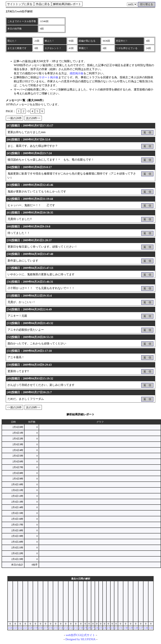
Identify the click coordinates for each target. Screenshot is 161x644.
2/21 (25, 628)
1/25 (151, 628)
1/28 (136, 628)
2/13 (66, 628)
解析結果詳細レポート (67, 4)
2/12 (71, 628)
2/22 (20, 628)
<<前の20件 (14, 118)
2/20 (30, 628)
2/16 (51, 628)
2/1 (116, 628)
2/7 (93, 628)
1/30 (126, 628)
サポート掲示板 (49, 77)
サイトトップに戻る (20, 4)
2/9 (85, 628)
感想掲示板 (77, 73)
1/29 (131, 628)
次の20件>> (33, 118)
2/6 (97, 628)
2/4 (105, 628)
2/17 (46, 628)
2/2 (112, 628)
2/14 (61, 628)
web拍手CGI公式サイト (81, 635)
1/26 (146, 628)
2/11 (76, 628)
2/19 (35, 628)
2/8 (89, 628)
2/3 (108, 628)
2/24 (10, 628)
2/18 (40, 628)
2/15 (55, 628)
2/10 (81, 628)
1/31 (120, 628)
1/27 (141, 628)
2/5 (101, 628)
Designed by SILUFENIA (81, 639)
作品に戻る (43, 4)
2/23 (15, 628)
